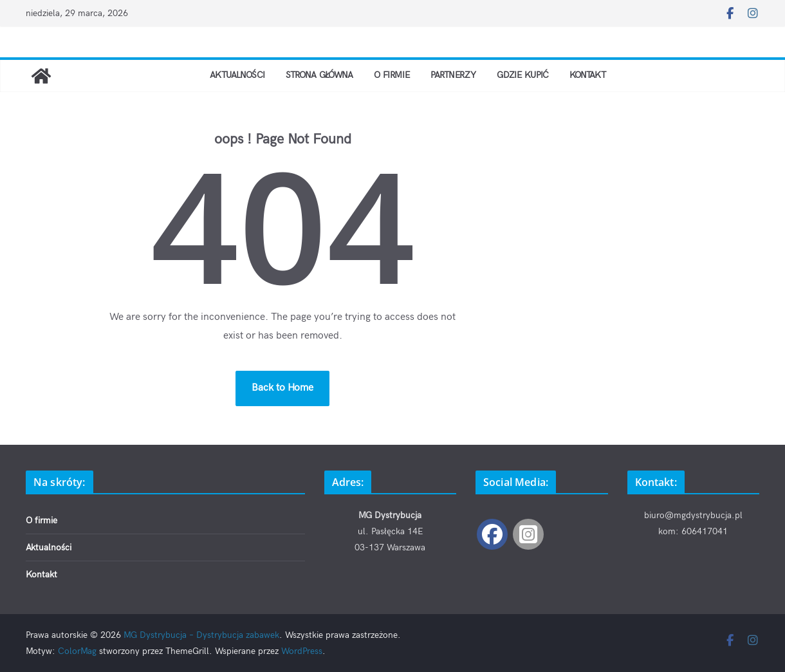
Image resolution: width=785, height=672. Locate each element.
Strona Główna (309, 75)
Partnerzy (461, 75)
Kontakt (613, 75)
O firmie (392, 75)
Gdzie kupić (539, 75)
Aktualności (214, 75)
